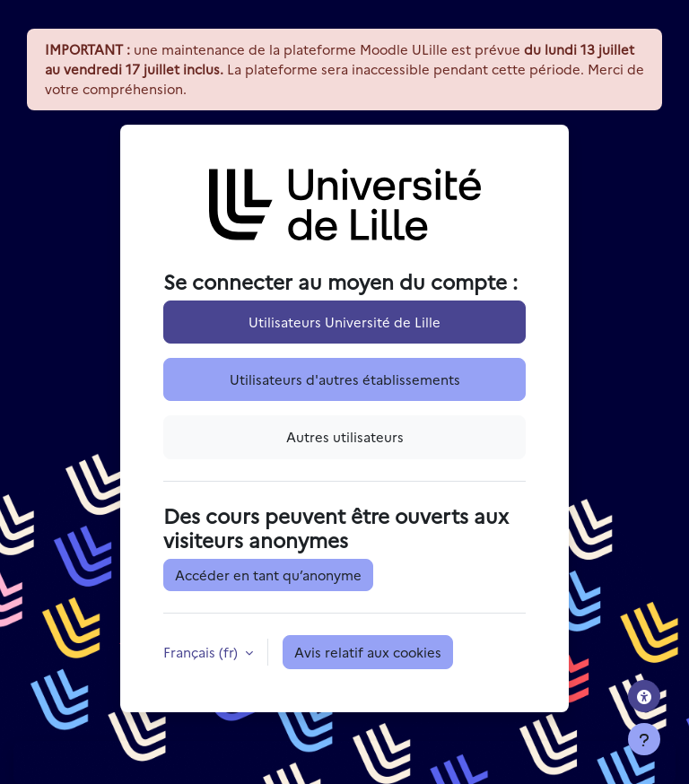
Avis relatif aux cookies (368, 652)
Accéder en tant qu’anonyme (268, 575)
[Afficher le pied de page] (644, 739)
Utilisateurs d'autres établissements (345, 379)
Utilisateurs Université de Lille (344, 322)
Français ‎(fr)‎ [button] (202, 652)
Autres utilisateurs (345, 436)
